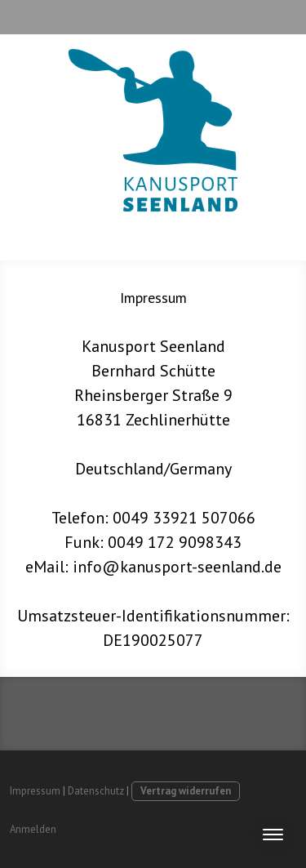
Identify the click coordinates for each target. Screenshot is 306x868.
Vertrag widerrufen (186, 791)
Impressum (35, 791)
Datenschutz (96, 791)
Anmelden (33, 829)
